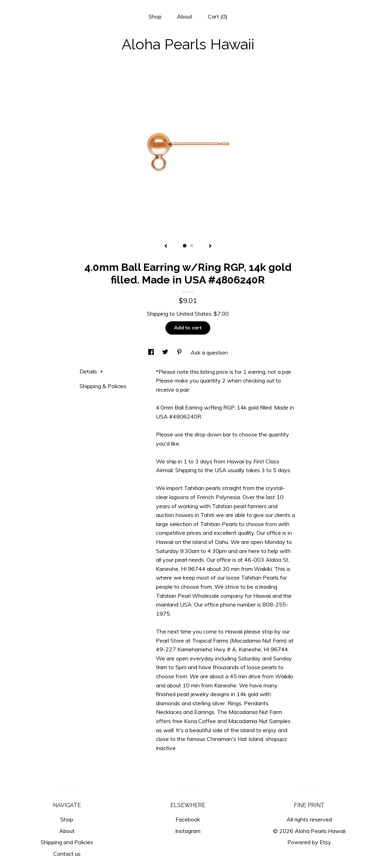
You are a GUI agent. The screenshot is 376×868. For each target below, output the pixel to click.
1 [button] (185, 246)
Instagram (188, 831)
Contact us (67, 854)
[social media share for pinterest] (180, 352)
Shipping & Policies (103, 386)
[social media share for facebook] (152, 352)
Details (91, 371)
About (185, 16)
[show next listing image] (210, 246)
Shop (155, 16)
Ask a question (209, 352)
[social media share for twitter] (166, 352)
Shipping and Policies (67, 842)
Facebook (188, 819)
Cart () (218, 16)
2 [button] (192, 246)
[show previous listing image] (166, 246)
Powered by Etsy (309, 842)
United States (194, 314)
